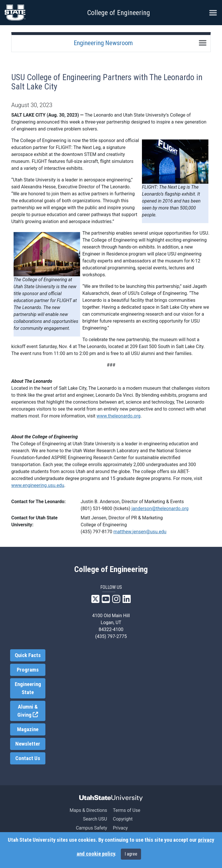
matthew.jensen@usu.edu (140, 532)
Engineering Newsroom (103, 43)
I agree (131, 854)
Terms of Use (126, 810)
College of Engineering (119, 13)
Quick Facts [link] (28, 655)
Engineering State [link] (28, 688)
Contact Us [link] (28, 758)
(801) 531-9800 (96, 509)
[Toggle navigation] (203, 43)
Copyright (123, 819)
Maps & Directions (88, 810)
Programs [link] (28, 670)
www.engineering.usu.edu (38, 485)
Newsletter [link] (28, 744)
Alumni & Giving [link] (31, 711)
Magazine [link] (28, 729)
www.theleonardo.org (119, 416)
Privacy (120, 828)
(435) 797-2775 (111, 636)
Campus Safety (91, 828)
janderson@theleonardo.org (160, 509)
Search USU (95, 819)
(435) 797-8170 (96, 532)
